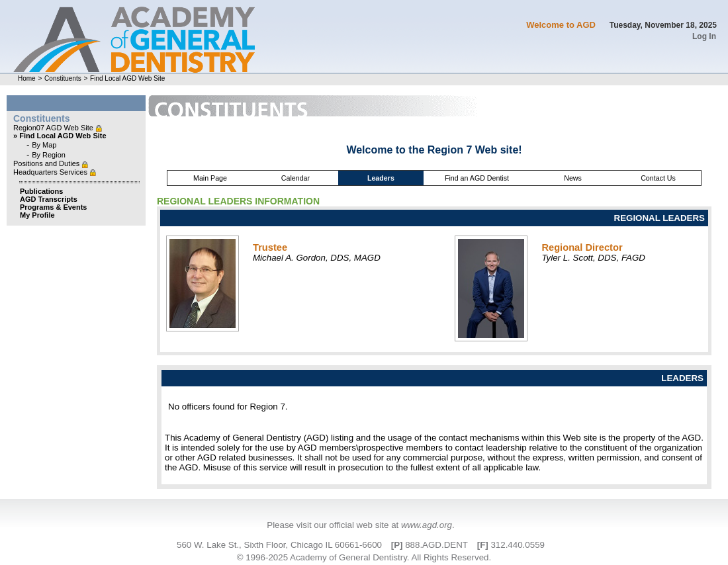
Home (27, 78)
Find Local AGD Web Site (127, 78)
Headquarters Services (51, 172)
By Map (44, 145)
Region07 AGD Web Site (54, 128)
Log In (704, 36)
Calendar (296, 178)
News (573, 178)
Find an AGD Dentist (477, 178)
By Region (49, 155)
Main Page (210, 178)
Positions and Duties (47, 163)
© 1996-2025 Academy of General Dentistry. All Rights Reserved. (364, 557)
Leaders (381, 178)
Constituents (63, 78)
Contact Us (658, 178)
